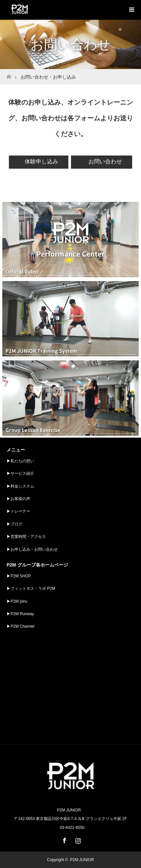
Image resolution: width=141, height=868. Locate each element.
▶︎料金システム (20, 486)
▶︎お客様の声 (18, 499)
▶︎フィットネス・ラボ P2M (31, 589)
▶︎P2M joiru (17, 601)
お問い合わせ (104, 162)
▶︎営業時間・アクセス (26, 537)
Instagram (77, 839)
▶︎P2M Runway (20, 614)
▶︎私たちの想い (20, 461)
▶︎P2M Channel (21, 626)
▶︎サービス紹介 (20, 473)
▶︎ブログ (14, 524)
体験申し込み (41, 162)
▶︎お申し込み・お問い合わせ (32, 549)
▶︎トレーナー (18, 511)
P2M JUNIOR (82, 860)
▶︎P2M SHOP (19, 576)
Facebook (64, 839)
